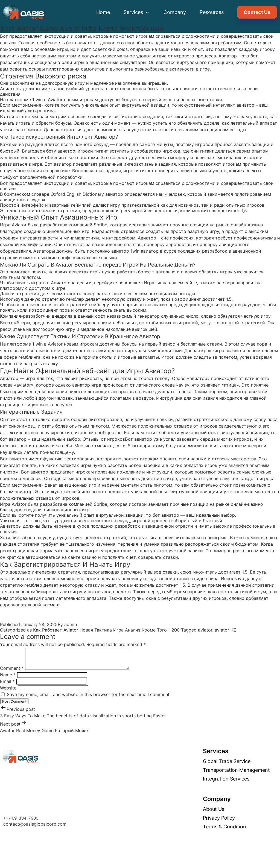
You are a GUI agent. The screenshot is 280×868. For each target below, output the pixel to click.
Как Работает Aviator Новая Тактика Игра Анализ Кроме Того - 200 (106, 630)
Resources (212, 12)
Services (137, 12)
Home (103, 12)
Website (8, 692)
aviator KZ (225, 630)
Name (8, 679)
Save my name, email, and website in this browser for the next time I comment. (89, 699)
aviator (205, 630)
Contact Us (257, 12)
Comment (12, 672)
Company (175, 12)
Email (7, 685)
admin (71, 624)
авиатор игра (87, 385)
